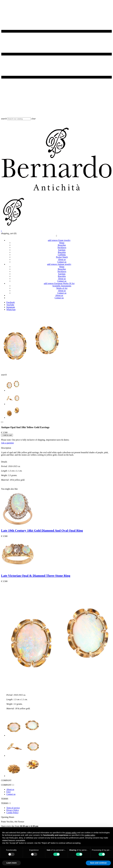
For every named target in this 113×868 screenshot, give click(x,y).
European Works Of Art (59, 283)
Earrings (62, 250)
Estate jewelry (59, 240)
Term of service (13, 808)
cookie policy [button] (90, 835)
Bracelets (62, 252)
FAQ (8, 792)
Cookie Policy (12, 813)
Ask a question (7, 443)
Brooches (62, 245)
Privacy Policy (13, 810)
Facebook (11, 302)
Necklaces (62, 247)
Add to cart (7, 435)
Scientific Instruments (62, 286)
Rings (62, 243)
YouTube (10, 305)
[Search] (19, 119)
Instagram (11, 307)
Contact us (62, 262)
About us (62, 259)
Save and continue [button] (98, 863)
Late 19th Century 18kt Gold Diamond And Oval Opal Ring (42, 530)
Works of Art (62, 288)
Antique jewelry (59, 264)
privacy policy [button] (71, 833)
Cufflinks (62, 255)
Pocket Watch (62, 257)
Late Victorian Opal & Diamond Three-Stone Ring (36, 576)
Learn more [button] (11, 863)
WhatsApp (11, 309)
